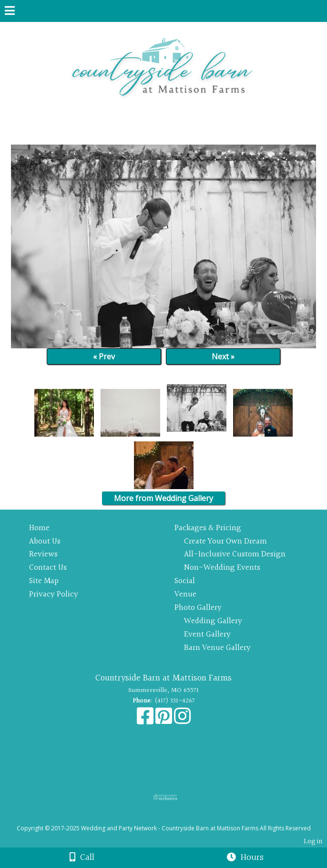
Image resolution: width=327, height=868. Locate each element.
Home (39, 528)
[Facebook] (146, 721)
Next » (223, 356)
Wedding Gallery (213, 621)
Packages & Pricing (208, 528)
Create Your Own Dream (225, 541)
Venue (185, 594)
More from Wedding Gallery (163, 498)
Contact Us (48, 568)
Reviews (43, 554)
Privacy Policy (54, 594)
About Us (45, 541)
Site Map (44, 581)
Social (185, 581)
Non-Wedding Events (222, 568)
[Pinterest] (165, 721)
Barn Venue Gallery (217, 648)
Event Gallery (207, 634)
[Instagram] (182, 721)
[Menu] (10, 12)
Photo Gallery (198, 608)
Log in (313, 842)
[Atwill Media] (172, 818)
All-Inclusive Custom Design (235, 554)
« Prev (104, 356)
